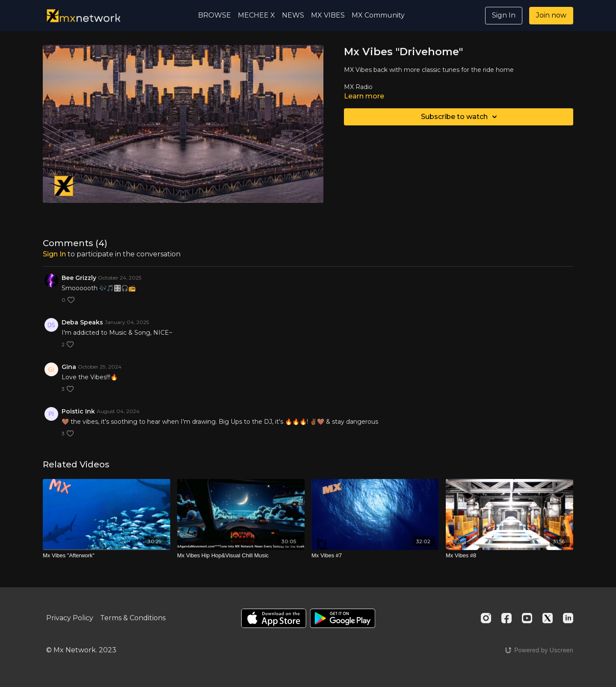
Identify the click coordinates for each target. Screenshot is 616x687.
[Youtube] (527, 618)
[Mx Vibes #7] (375, 556)
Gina (69, 367)
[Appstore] (274, 618)
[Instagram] (486, 618)
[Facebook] (506, 618)
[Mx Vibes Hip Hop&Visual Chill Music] (241, 556)
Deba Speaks (82, 322)
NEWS (293, 15)
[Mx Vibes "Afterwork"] (107, 556)
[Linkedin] (568, 618)
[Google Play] (343, 618)
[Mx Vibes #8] (509, 556)
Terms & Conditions (133, 618)
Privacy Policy (70, 618)
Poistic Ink (78, 411)
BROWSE (215, 15)
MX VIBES (328, 15)
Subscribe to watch (460, 117)
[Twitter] (548, 618)
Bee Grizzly (79, 278)
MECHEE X (256, 15)
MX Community (378, 15)
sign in (54, 254)
